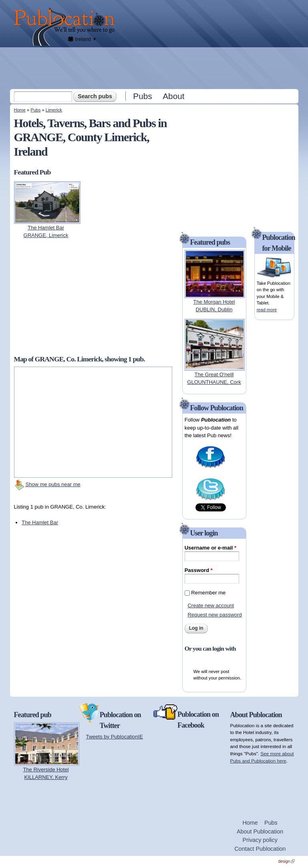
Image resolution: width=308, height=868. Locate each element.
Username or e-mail (210, 548)
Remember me (208, 593)
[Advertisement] (155, 68)
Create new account (211, 605)
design (287, 861)
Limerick (54, 110)
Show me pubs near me (53, 484)
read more (267, 310)
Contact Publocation (260, 849)
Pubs (142, 96)
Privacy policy (260, 840)
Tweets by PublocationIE (115, 737)
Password (199, 570)
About (173, 96)
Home (20, 110)
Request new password (214, 615)
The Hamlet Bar (40, 522)
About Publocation (260, 831)
